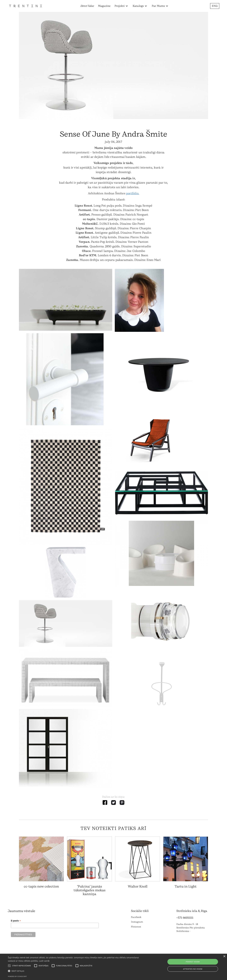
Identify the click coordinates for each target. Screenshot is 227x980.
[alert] (113, 967)
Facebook (136, 917)
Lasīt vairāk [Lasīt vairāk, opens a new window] (44, 961)
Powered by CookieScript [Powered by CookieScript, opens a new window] (17, 976)
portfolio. (133, 193)
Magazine (104, 6)
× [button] (224, 956)
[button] (121, 6)
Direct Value (87, 6)
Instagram (137, 922)
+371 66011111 (185, 918)
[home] (25, 6)
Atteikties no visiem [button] (193, 969)
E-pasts (16, 921)
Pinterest (136, 927)
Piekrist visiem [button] (193, 962)
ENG (215, 6)
